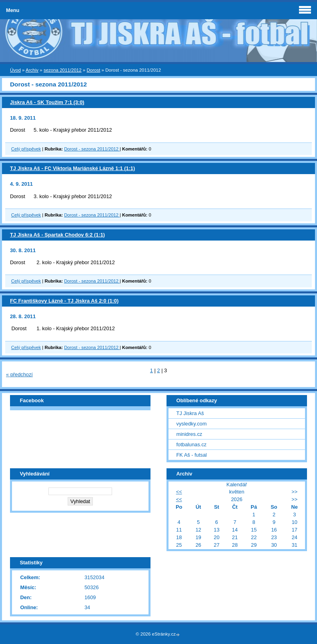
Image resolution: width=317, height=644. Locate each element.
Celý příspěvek (26, 149)
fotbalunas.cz (192, 444)
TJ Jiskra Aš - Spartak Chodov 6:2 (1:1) (57, 235)
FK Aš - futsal (192, 455)
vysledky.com (192, 424)
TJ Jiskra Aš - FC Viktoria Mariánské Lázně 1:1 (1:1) (72, 168)
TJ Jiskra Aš (190, 413)
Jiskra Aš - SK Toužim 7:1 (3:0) (47, 102)
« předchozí (19, 374)
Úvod (15, 70)
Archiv (32, 70)
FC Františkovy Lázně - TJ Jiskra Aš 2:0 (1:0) (64, 301)
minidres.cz (190, 434)
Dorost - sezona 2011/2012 (92, 149)
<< (179, 492)
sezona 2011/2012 (63, 70)
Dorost (93, 70)
